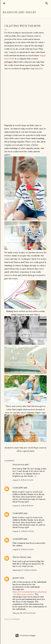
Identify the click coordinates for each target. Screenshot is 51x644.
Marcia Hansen (20, 557)
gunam (16, 578)
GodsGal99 (18, 488)
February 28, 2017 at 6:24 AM (24, 613)
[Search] (47, 3)
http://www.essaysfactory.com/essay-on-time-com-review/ (30, 593)
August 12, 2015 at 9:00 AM (23, 531)
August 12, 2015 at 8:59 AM (23, 506)
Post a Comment (12, 619)
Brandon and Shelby (19, 12)
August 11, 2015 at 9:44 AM (23, 480)
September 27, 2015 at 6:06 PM (25, 570)
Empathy (39, 68)
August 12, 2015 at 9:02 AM (23, 549)
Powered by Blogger (26, 636)
